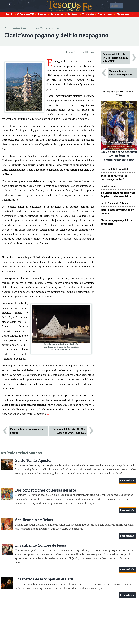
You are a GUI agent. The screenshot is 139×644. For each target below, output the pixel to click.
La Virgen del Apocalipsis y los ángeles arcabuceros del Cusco (118, 195)
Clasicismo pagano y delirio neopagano (116, 222)
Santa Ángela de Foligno (114, 203)
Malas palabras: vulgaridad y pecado (27, 431)
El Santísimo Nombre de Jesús (41, 545)
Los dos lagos (108, 186)
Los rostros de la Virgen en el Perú (44, 579)
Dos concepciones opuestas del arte (46, 490)
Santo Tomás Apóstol (33, 460)
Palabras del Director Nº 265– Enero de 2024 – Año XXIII (69, 431)
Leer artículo (127, 481)
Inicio (10, 14)
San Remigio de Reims (34, 520)
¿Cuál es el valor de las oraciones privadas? (114, 178)
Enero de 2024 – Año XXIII (115, 169)
